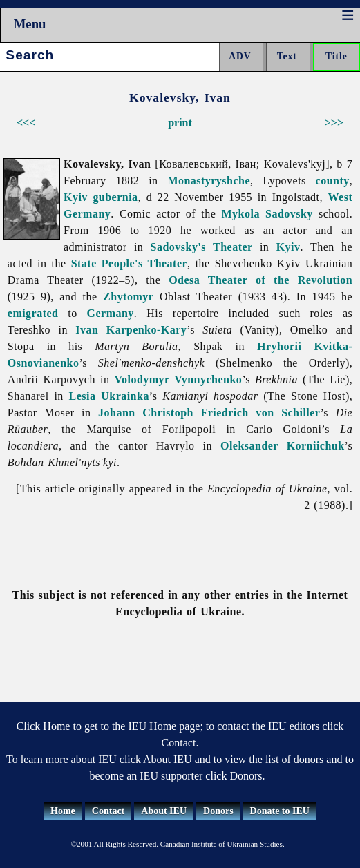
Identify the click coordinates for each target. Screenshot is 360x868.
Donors (218, 811)
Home (63, 811)
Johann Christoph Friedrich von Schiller (209, 413)
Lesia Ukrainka (109, 396)
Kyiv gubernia (101, 197)
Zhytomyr (128, 297)
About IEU (164, 811)
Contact (108, 811)
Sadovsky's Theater (202, 247)
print (180, 123)
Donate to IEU (280, 811)
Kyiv (288, 247)
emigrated (33, 313)
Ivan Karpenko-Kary (131, 330)
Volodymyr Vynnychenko (179, 379)
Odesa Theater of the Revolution (260, 280)
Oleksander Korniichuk (283, 446)
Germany (111, 313)
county (333, 181)
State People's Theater (129, 263)
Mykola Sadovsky (267, 214)
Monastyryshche (209, 181)
